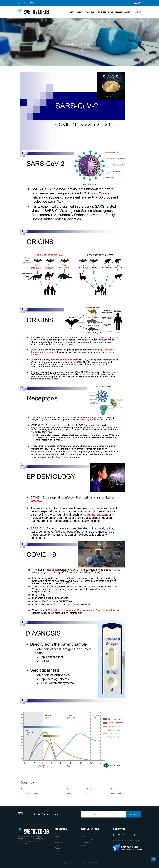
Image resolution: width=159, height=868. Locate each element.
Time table (101, 12)
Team (87, 12)
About (80, 12)
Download (116, 793)
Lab (93, 12)
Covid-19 (84, 837)
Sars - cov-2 (86, 834)
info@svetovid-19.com (29, 3)
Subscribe (133, 814)
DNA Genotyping (87, 839)
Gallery (128, 12)
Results (119, 12)
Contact (137, 12)
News (111, 12)
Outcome (85, 845)
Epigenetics (85, 842)
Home (72, 12)
